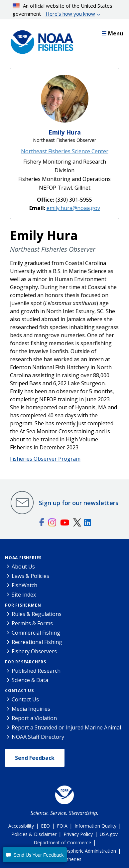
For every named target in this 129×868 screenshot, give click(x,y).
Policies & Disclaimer (34, 834)
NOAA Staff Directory (38, 737)
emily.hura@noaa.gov (73, 208)
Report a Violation (34, 718)
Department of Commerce (62, 842)
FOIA (62, 826)
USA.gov (109, 834)
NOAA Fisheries (23, 558)
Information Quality (95, 826)
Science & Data (30, 680)
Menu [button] (112, 33)
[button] (35, 855)
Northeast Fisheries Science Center (65, 151)
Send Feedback (35, 758)
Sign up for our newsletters (79, 503)
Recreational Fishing (37, 642)
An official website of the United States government (63, 10)
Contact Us (19, 691)
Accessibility (21, 826)
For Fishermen (23, 605)
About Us (23, 567)
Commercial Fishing (36, 633)
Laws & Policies (30, 576)
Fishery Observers (34, 651)
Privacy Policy (78, 834)
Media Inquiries (31, 709)
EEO (45, 826)
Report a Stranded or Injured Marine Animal (66, 727)
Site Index (24, 595)
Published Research (36, 671)
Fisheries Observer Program (45, 459)
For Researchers (26, 662)
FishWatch (24, 585)
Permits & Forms (32, 623)
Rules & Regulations (37, 614)
